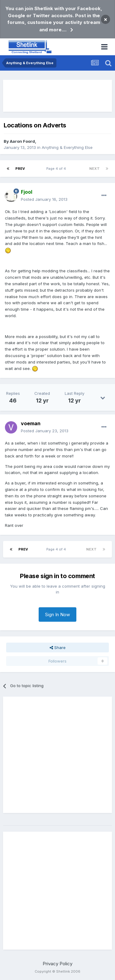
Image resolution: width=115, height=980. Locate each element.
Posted (44, 199)
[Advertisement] (58, 96)
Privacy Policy (57, 964)
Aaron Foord (22, 141)
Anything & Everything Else (67, 147)
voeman (31, 423)
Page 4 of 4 (57, 169)
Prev (20, 169)
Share (58, 647)
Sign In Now (57, 614)
